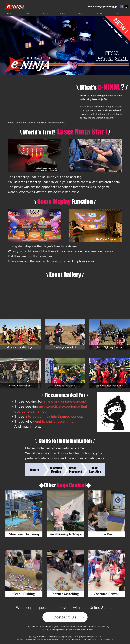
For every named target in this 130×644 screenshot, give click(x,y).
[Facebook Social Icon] (122, 7)
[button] (65, 617)
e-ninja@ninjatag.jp (106, 7)
